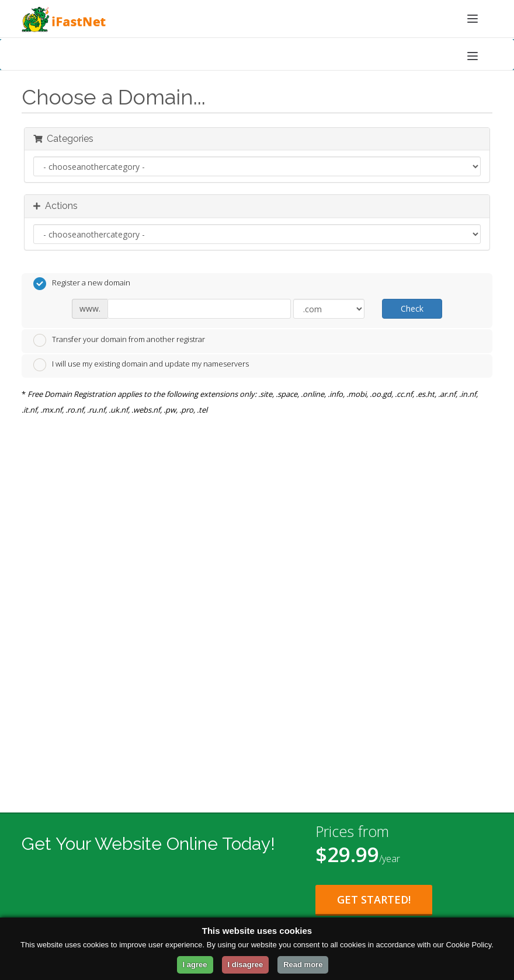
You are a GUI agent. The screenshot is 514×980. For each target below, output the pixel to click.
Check (412, 308)
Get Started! (374, 899)
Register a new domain (82, 284)
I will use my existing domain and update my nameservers (141, 365)
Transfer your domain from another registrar (119, 340)
